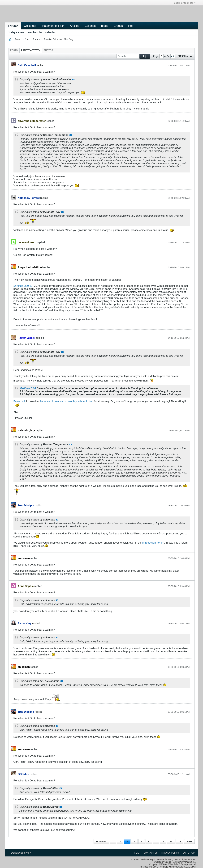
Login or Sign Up (185, 3)
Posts (14, 50)
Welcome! (30, 26)
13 (171, 841)
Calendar (50, 32)
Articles (75, 26)
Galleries (90, 26)
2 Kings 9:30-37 (23, 286)
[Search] (133, 56)
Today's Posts (17, 32)
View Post (73, 80)
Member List (35, 32)
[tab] (14, 50)
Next (189, 841)
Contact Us (151, 853)
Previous (101, 841)
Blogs (105, 26)
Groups (118, 26)
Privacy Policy (170, 853)
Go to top (188, 853)
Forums (13, 26)
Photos (48, 50)
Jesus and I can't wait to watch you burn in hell (67, 401)
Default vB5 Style (21, 853)
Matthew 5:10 (28, 388)
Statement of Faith (53, 26)
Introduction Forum (153, 543)
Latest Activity (31, 50)
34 (179, 841)
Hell (131, 26)
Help (137, 853)
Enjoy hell (19, 401)
